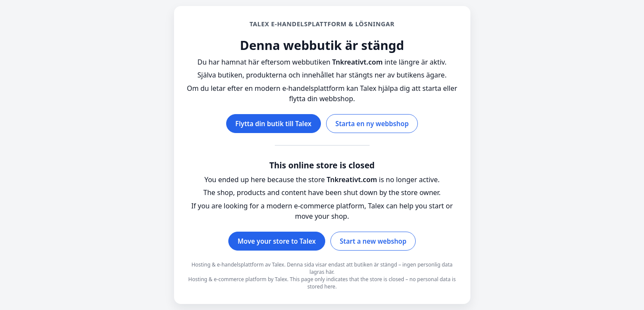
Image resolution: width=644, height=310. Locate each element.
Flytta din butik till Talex (273, 124)
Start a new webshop (373, 241)
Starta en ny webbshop (372, 124)
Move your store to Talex (277, 241)
